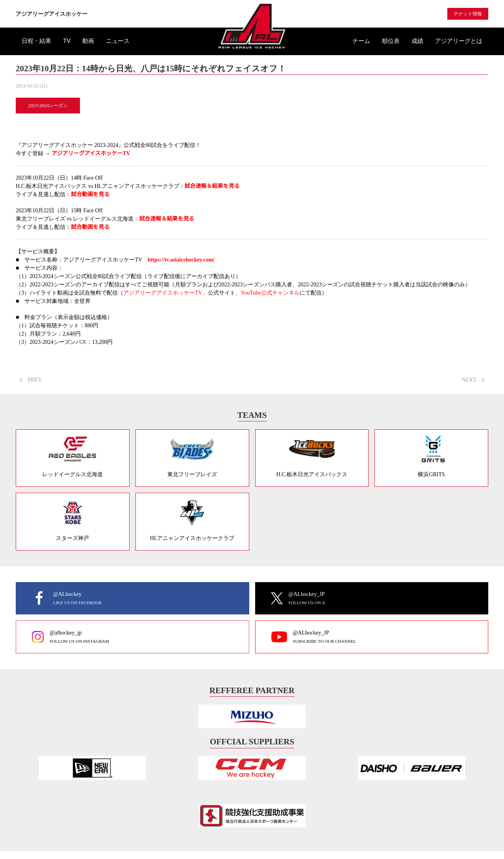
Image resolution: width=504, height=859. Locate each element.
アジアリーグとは (459, 41)
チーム (361, 41)
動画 (88, 41)
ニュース (118, 41)
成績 (417, 41)
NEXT (473, 380)
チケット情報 (468, 14)
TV (67, 41)
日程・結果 (36, 41)
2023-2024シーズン (48, 106)
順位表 (391, 41)
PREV (31, 380)
